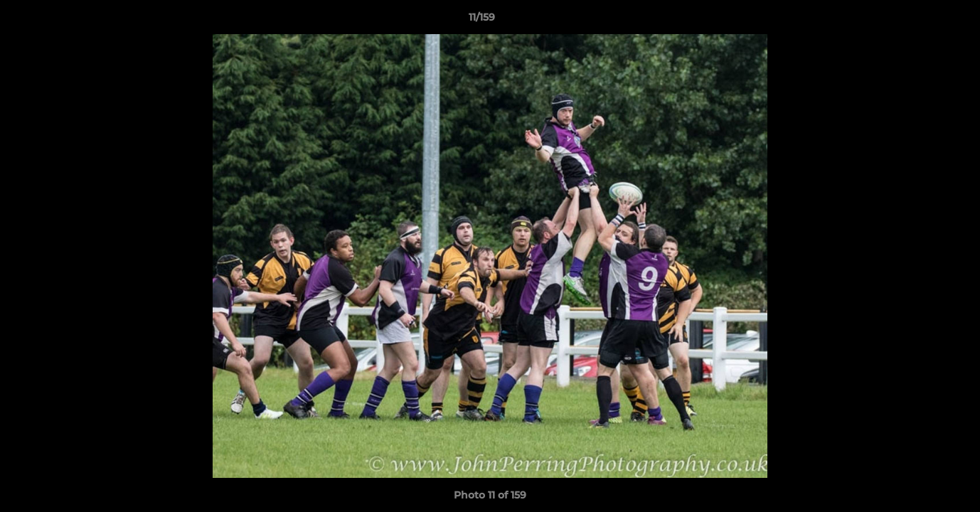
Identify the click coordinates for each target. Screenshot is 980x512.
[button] (920, 21)
